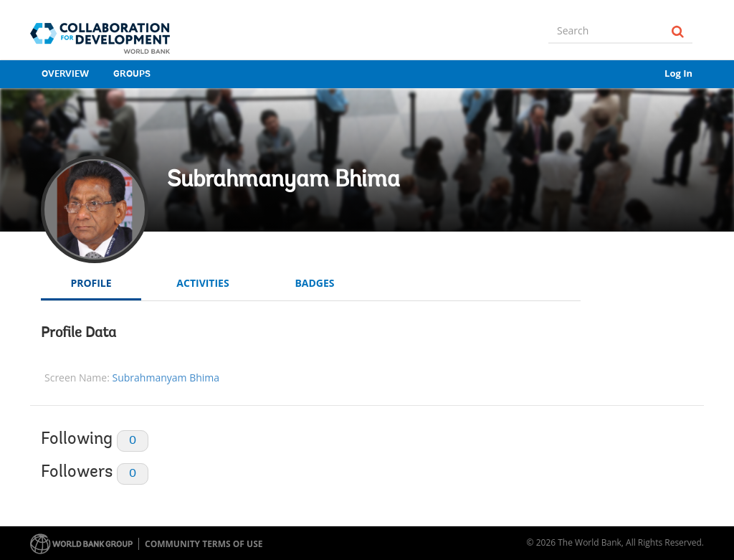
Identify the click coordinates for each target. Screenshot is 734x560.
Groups (132, 74)
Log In (678, 73)
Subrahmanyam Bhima (283, 181)
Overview (65, 74)
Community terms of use (204, 544)
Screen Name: (77, 378)
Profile (91, 283)
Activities (202, 283)
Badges (314, 283)
